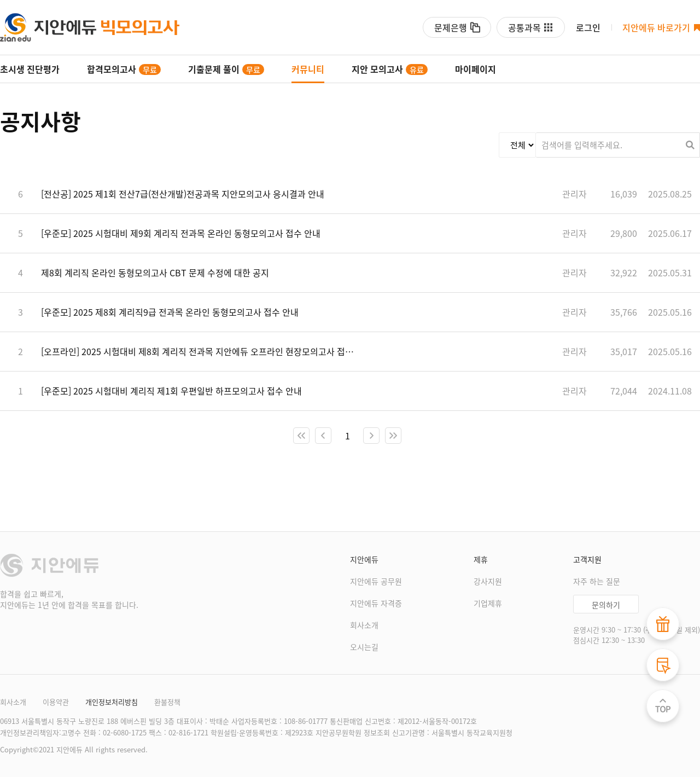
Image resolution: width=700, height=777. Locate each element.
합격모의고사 (124, 69)
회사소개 (364, 625)
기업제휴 (488, 603)
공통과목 (524, 27)
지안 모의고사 (390, 69)
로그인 (588, 27)
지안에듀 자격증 (376, 603)
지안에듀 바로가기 (656, 27)
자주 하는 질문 (597, 581)
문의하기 (606, 605)
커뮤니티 (308, 69)
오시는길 (364, 647)
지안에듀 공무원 (376, 581)
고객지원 (587, 559)
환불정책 (167, 702)
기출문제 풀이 (226, 69)
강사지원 (488, 581)
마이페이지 (476, 69)
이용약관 (56, 702)
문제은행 (451, 27)
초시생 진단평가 (30, 69)
